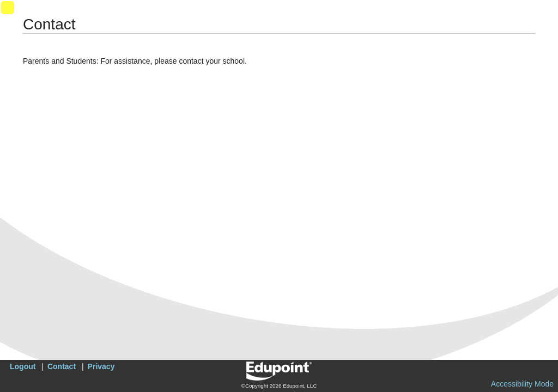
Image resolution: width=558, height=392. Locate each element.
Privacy (101, 366)
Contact (62, 366)
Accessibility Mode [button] (522, 384)
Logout (23, 366)
